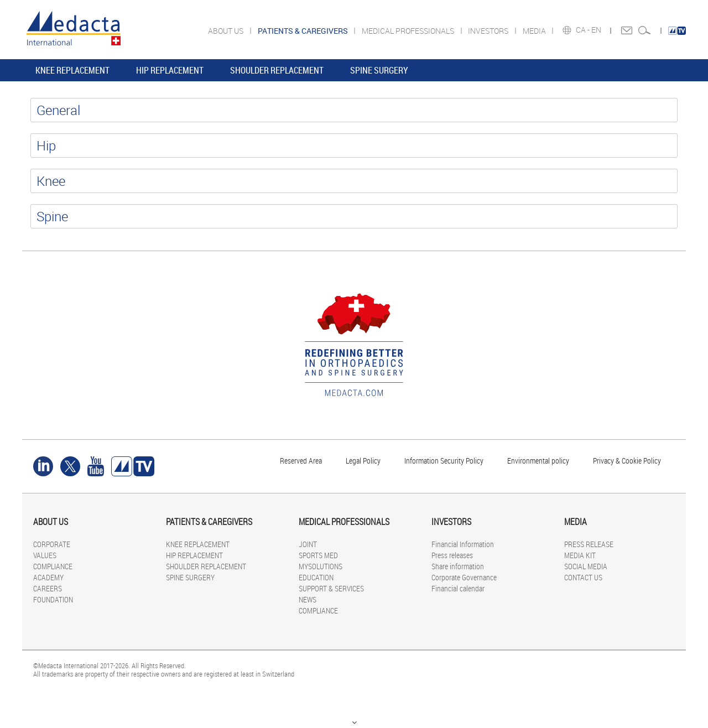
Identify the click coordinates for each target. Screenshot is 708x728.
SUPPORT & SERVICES (331, 588)
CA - (584, 30)
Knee (51, 181)
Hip (46, 145)
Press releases (452, 555)
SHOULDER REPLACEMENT (277, 70)
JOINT (308, 544)
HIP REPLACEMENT (170, 70)
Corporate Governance (464, 577)
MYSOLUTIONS (321, 566)
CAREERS (48, 588)
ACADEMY (48, 577)
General (58, 110)
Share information (458, 566)
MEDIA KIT (580, 555)
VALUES (45, 555)
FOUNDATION (53, 599)
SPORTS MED (318, 555)
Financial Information (463, 544)
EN (597, 30)
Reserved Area (301, 461)
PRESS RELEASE (589, 544)
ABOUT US (227, 31)
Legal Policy (363, 461)
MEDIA (535, 31)
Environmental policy (538, 461)
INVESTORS (489, 31)
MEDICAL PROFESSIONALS (409, 31)
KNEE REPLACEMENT (72, 70)
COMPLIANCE (53, 566)
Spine (52, 216)
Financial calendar (458, 588)
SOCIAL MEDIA (586, 566)
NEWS (308, 599)
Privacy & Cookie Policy (627, 461)
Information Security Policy (444, 461)
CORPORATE (52, 544)
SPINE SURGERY (379, 70)
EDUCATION (316, 577)
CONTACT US (583, 577)
